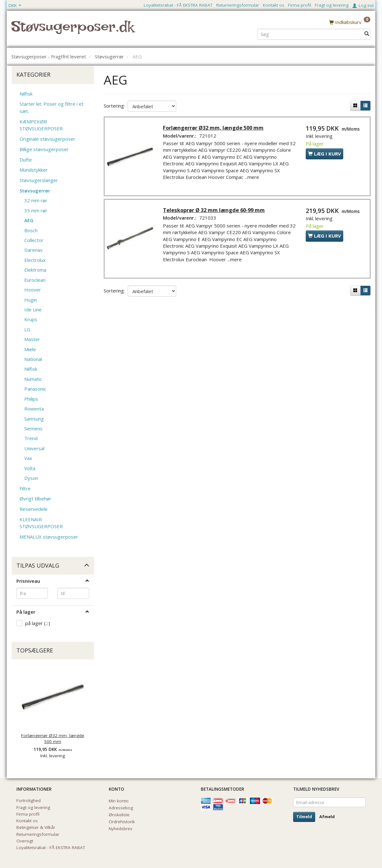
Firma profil (300, 5)
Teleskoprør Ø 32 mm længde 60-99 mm (215, 212)
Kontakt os (274, 5)
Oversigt (25, 841)
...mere (253, 178)
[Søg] (367, 34)
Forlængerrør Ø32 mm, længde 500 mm (53, 738)
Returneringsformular (238, 5)
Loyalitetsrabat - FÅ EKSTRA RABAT (178, 5)
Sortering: (114, 106)
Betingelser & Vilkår (36, 827)
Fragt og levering (332, 5)
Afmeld (327, 817)
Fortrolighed (29, 800)
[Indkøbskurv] (350, 22)
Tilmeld (304, 817)
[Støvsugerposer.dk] (73, 30)
